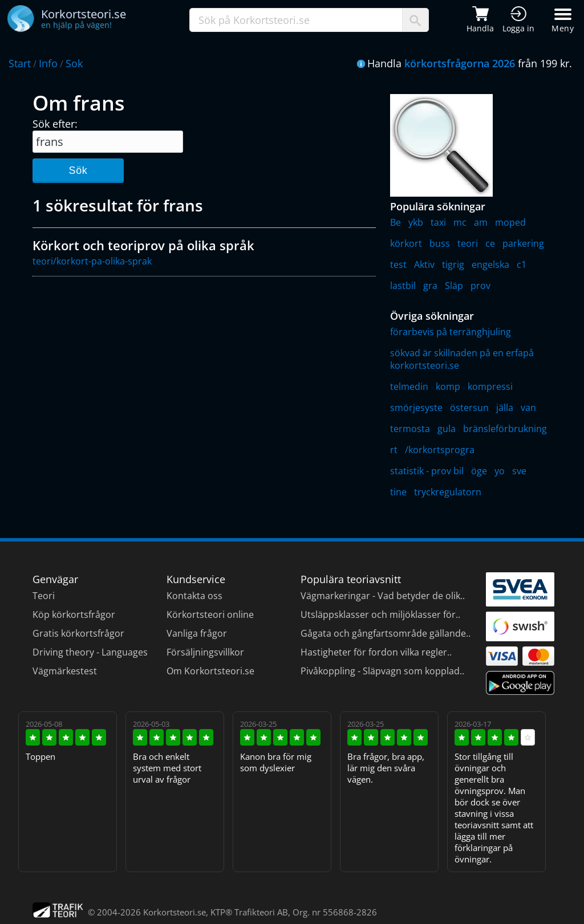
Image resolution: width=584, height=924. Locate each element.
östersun (469, 408)
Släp (454, 286)
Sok (74, 63)
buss (440, 243)
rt (394, 450)
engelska (490, 264)
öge (479, 471)
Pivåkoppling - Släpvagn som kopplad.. (382, 671)
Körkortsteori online (210, 614)
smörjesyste (416, 408)
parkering (523, 243)
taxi (438, 222)
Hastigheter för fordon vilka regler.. (376, 652)
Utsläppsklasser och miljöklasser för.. (380, 614)
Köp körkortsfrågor (74, 614)
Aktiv (424, 264)
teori (468, 243)
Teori (44, 596)
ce (490, 243)
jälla (505, 408)
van (528, 408)
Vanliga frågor (197, 633)
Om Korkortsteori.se (210, 671)
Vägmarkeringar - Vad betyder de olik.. (383, 596)
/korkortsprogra (440, 450)
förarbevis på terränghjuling (451, 332)
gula (447, 429)
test (398, 264)
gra (430, 286)
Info (48, 63)
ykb (416, 222)
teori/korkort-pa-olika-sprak (92, 261)
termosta (410, 429)
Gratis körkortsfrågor (78, 633)
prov (480, 286)
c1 (522, 264)
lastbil (403, 286)
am (481, 222)
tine (398, 492)
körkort (406, 243)
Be (396, 222)
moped (510, 222)
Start (20, 63)
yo (500, 471)
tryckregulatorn (448, 492)
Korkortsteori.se (175, 912)
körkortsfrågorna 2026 (460, 63)
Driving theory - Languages (90, 652)
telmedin (409, 386)
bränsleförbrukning (505, 429)
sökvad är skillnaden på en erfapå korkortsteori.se (462, 359)
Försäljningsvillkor (205, 652)
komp (448, 386)
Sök (78, 170)
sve (519, 471)
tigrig (453, 264)
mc (460, 222)
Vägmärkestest (65, 671)
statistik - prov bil (427, 471)
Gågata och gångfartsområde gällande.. (386, 633)
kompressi (490, 386)
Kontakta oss (194, 596)
